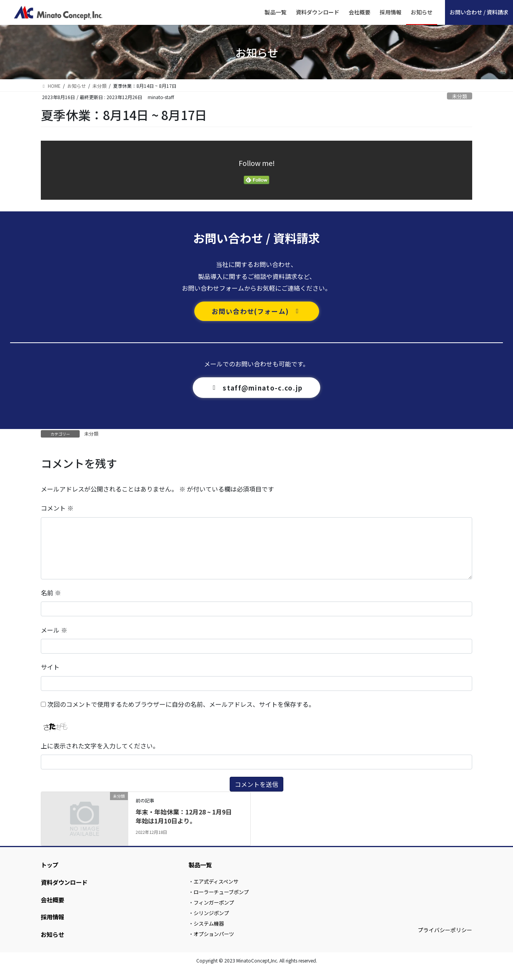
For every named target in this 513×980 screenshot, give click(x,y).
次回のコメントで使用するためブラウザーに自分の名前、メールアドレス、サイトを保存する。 (181, 705)
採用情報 (53, 923)
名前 (51, 594)
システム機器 (210, 933)
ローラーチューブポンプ (224, 897)
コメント (57, 509)
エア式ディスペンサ (218, 885)
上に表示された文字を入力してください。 (100, 747)
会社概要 (53, 905)
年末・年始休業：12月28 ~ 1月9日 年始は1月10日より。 (187, 818)
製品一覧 (201, 867)
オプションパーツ (216, 945)
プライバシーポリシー (445, 940)
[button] (257, 312)
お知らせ (53, 942)
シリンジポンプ (213, 921)
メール (54, 631)
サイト (50, 668)
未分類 (460, 96)
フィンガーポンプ (216, 909)
